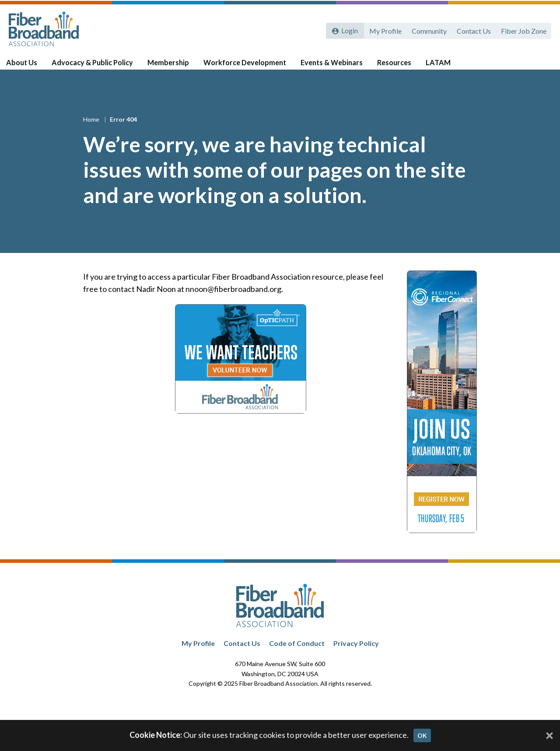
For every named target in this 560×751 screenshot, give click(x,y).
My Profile (384, 30)
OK (422, 735)
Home (92, 130)
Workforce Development (247, 66)
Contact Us (473, 30)
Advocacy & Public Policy (98, 66)
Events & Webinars (333, 66)
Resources (395, 66)
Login (349, 30)
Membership (172, 66)
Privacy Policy (356, 654)
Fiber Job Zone (523, 30)
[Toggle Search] (541, 67)
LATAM (437, 66)
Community (428, 30)
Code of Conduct (297, 654)
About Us (30, 66)
